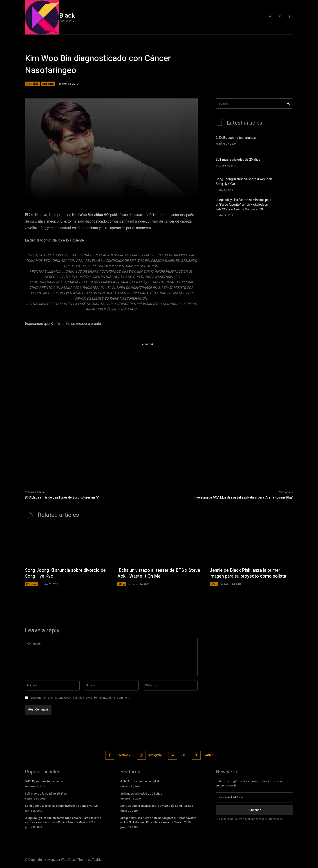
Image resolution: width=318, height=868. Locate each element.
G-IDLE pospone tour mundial (236, 138)
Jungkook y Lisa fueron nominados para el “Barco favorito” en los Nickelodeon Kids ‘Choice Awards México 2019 (243, 205)
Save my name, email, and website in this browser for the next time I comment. (80, 698)
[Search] (288, 104)
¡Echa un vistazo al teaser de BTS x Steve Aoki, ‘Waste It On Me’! (153, 573)
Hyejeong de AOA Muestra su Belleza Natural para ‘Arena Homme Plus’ (244, 498)
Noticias (32, 84)
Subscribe (254, 810)
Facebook (124, 755)
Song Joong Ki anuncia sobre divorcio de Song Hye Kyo (66, 573)
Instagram (155, 755)
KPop (122, 584)
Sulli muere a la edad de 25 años (238, 160)
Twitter (208, 755)
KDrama (48, 84)
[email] (254, 797)
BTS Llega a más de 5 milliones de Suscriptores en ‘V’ (62, 498)
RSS (183, 755)
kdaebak (148, 344)
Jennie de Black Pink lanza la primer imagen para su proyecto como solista (248, 573)
